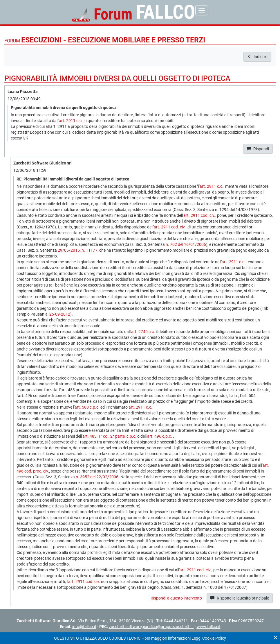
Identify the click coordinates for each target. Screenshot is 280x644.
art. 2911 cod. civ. (199, 215)
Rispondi (258, 149)
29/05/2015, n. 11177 (78, 250)
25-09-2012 (60, 314)
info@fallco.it (84, 627)
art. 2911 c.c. (71, 121)
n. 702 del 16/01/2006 (186, 244)
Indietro (257, 57)
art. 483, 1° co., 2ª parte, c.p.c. (109, 436)
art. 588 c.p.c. (87, 407)
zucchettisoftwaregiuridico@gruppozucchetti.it (151, 627)
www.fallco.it (209, 627)
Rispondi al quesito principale (240, 598)
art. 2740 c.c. (143, 332)
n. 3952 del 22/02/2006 (97, 477)
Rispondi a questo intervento (176, 598)
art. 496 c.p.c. (160, 436)
